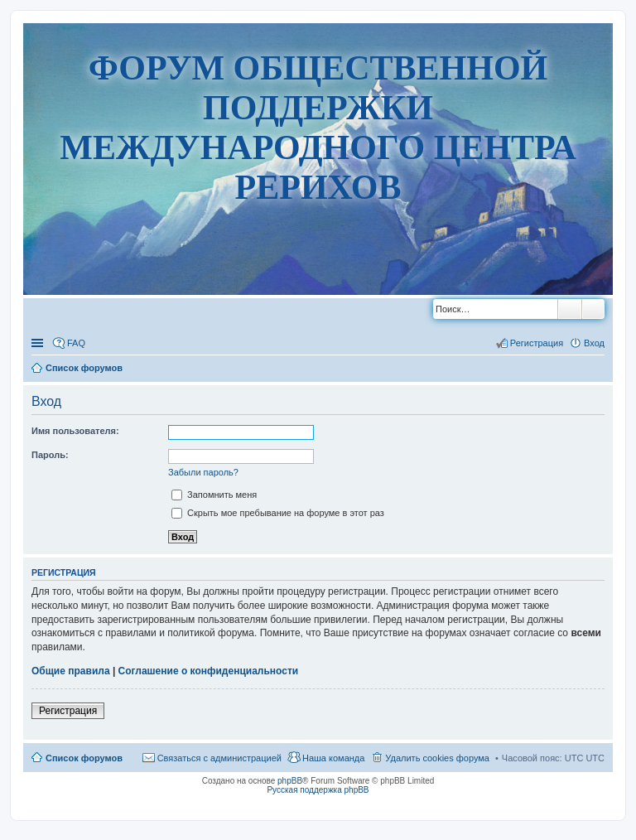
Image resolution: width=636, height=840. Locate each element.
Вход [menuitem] (594, 343)
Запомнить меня (214, 495)
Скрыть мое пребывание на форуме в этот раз (278, 513)
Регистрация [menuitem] (537, 343)
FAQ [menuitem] (76, 343)
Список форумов (84, 758)
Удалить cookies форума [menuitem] (437, 758)
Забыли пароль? (203, 472)
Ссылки (39, 343)
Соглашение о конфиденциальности (209, 671)
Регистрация (68, 711)
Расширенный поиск (593, 309)
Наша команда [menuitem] (333, 758)
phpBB (290, 781)
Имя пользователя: (75, 431)
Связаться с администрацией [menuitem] (219, 758)
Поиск (570, 309)
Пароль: (50, 455)
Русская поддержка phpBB (318, 790)
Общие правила (71, 671)
